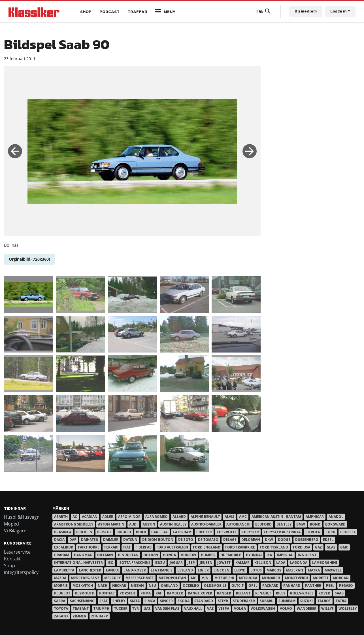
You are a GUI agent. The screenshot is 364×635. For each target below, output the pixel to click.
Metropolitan (172, 578)
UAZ (147, 608)
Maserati (295, 570)
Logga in (339, 11)
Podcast (109, 11)
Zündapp (100, 616)
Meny (170, 11)
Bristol (104, 532)
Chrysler (250, 532)
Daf (73, 540)
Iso (111, 563)
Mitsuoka (248, 578)
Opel (253, 586)
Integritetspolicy (21, 572)
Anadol (336, 517)
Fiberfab (143, 547)
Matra (314, 570)
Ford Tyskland (274, 547)
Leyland (185, 570)
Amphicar (315, 517)
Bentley (284, 524)
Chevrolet (227, 532)
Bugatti (124, 532)
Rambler (175, 593)
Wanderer (307, 608)
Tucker (121, 608)
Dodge (284, 540)
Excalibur (64, 547)
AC (75, 517)
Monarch (271, 578)
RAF (159, 593)
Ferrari (111, 547)
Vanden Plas (167, 608)
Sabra (60, 601)
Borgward (335, 524)
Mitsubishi (224, 578)
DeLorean (251, 540)
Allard (179, 517)
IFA (269, 555)
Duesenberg (307, 540)
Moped (11, 524)
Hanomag (83, 555)
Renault (263, 593)
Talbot (324, 601)
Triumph (101, 608)
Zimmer (80, 616)
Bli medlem (306, 11)
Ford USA (302, 547)
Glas (331, 547)
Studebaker (244, 601)
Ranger (224, 593)
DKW (269, 540)
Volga (240, 608)
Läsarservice (17, 552)
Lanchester (90, 570)
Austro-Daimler (206, 524)
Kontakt (12, 559)
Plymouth (85, 593)
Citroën (313, 532)
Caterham (182, 532)
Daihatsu (90, 540)
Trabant (81, 608)
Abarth (61, 517)
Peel (330, 586)
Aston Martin (111, 524)
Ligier (203, 570)
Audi (133, 524)
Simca (150, 601)
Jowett (224, 563)
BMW (301, 524)
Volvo (286, 608)
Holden (151, 555)
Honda (169, 555)
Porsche (128, 593)
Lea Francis (162, 570)
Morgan (341, 578)
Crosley (348, 532)
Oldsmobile (215, 586)
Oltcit (238, 586)
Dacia (59, 540)
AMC (243, 517)
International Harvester (78, 563)
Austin (149, 524)
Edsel (328, 540)
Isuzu (160, 563)
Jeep (191, 563)
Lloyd (240, 570)
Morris (61, 586)
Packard (270, 586)
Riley (281, 593)
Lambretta (64, 570)
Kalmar (242, 563)
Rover (324, 593)
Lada (281, 563)
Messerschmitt (140, 578)
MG (194, 578)
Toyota (61, 608)
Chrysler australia (282, 532)
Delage (230, 540)
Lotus (256, 570)
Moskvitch (83, 586)
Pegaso (346, 586)
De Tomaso (208, 540)
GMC (344, 547)
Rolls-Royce (302, 593)
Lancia (112, 570)
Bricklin (84, 532)
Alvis (229, 517)
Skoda (184, 601)
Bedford (263, 524)
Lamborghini (325, 563)
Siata (135, 601)
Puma (146, 593)
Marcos (274, 570)
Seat (104, 601)
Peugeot (62, 593)
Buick (141, 532)
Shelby (119, 601)
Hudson (188, 555)
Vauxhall (193, 608)
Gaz (318, 547)
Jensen (206, 563)
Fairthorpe (89, 547)
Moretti (320, 578)
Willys (327, 608)
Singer (166, 601)
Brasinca (63, 532)
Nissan (137, 586)
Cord (330, 532)
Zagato (61, 616)
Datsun (130, 540)
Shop (86, 11)
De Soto (186, 540)
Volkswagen (263, 608)
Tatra (341, 601)
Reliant (243, 593)
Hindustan (128, 555)
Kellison (263, 563)
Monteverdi (296, 578)
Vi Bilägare (15, 531)
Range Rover (200, 593)
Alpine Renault (205, 517)
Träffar (137, 11)
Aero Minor (129, 517)
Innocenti (308, 555)
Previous (15, 151)
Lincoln (222, 570)
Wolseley (348, 608)
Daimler (111, 540)
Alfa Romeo (157, 517)
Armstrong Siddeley (74, 524)
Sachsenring (82, 601)
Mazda (60, 578)
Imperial (285, 555)
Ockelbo (191, 586)
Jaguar (176, 563)
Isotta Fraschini (134, 563)
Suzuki (306, 601)
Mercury (112, 578)
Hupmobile (231, 555)
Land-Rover (135, 570)
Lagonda (299, 563)
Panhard (292, 586)
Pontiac (107, 593)
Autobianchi (238, 524)
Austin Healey (173, 524)
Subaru (267, 601)
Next (250, 151)
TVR (136, 608)
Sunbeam (287, 601)
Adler (108, 517)
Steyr (223, 601)
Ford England (207, 547)
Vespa (224, 608)
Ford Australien (172, 547)
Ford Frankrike (240, 547)
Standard (204, 601)
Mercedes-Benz (85, 578)
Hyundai (254, 555)
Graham (62, 555)
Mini (206, 578)
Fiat (127, 547)
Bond (315, 524)
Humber (208, 555)
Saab (339, 593)
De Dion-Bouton (158, 540)
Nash (103, 586)
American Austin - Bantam (276, 517)
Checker (204, 532)
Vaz (210, 608)
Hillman (105, 555)
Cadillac (160, 532)
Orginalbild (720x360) (29, 259)
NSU (152, 586)
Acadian (90, 517)
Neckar (119, 586)
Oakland (169, 586)
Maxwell (333, 570)
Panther (313, 586)
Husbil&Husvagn (22, 517)
